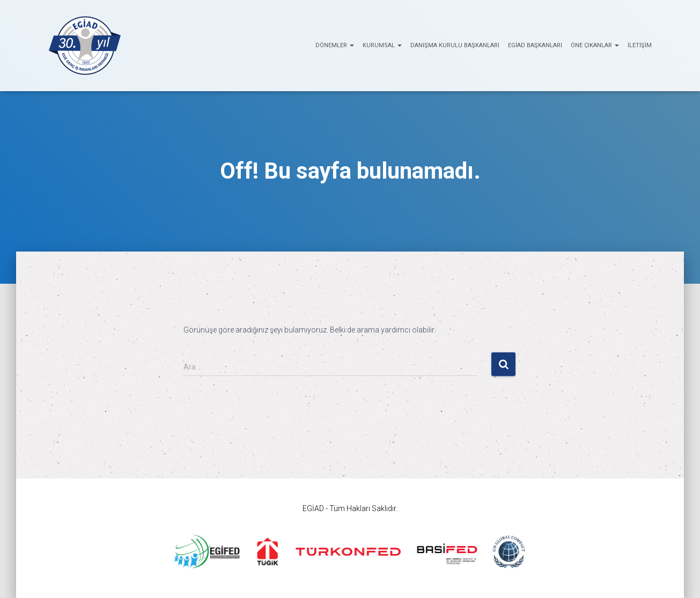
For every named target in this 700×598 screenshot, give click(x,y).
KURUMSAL (382, 45)
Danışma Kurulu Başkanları (455, 45)
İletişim (640, 45)
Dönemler (335, 45)
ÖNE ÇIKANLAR (595, 45)
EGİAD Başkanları (535, 45)
